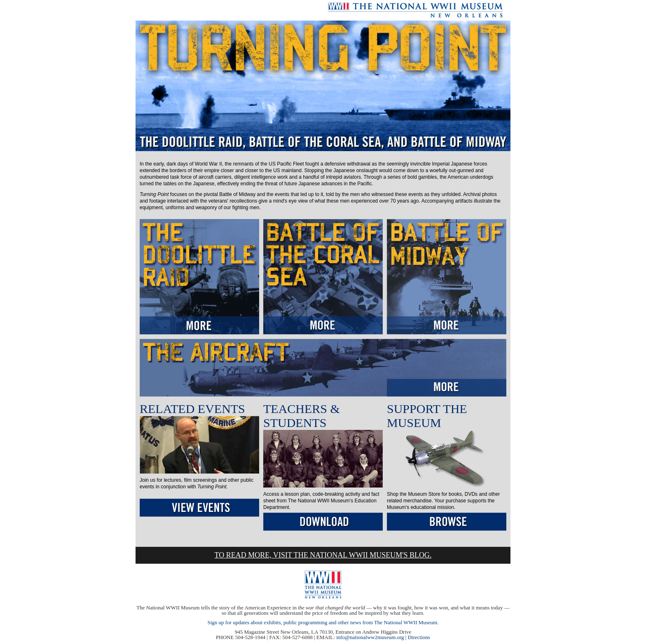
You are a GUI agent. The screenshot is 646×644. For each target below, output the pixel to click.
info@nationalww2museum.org (370, 637)
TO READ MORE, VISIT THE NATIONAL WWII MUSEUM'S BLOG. (323, 555)
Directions (419, 637)
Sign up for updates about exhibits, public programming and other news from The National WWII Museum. (323, 622)
